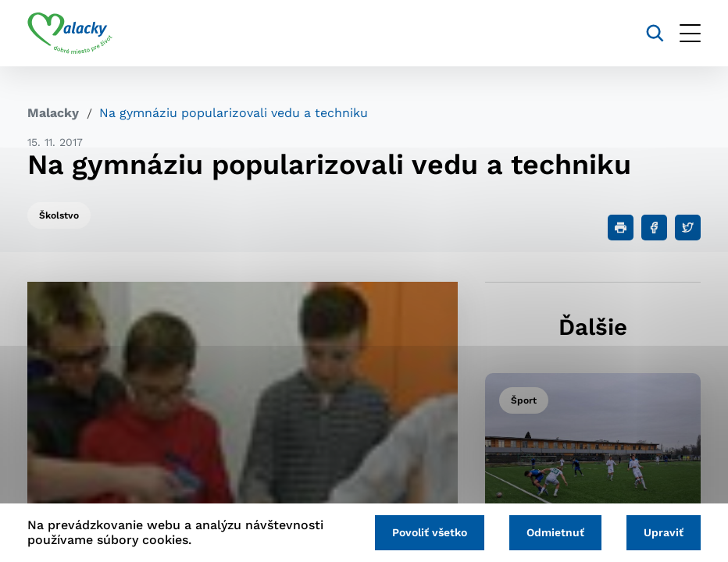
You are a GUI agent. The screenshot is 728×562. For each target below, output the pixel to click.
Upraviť (664, 532)
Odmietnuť (555, 532)
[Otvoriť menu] (690, 33)
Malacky (53, 113)
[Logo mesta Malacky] (70, 34)
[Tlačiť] (621, 228)
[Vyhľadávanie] (655, 33)
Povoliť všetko (430, 532)
